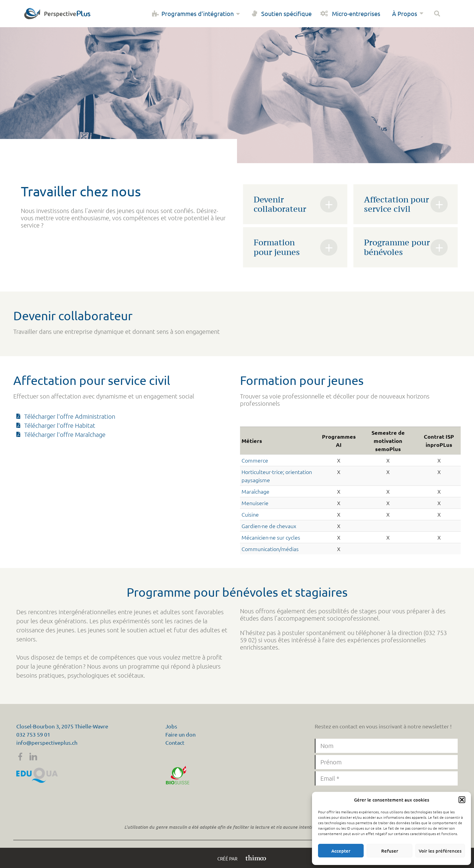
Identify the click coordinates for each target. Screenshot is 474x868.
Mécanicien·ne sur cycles (271, 537)
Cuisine (250, 514)
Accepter (341, 851)
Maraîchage (255, 491)
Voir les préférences (440, 851)
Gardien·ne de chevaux (269, 526)
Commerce (255, 460)
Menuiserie (255, 503)
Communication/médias (270, 549)
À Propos (409, 14)
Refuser (390, 851)
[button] (462, 800)
